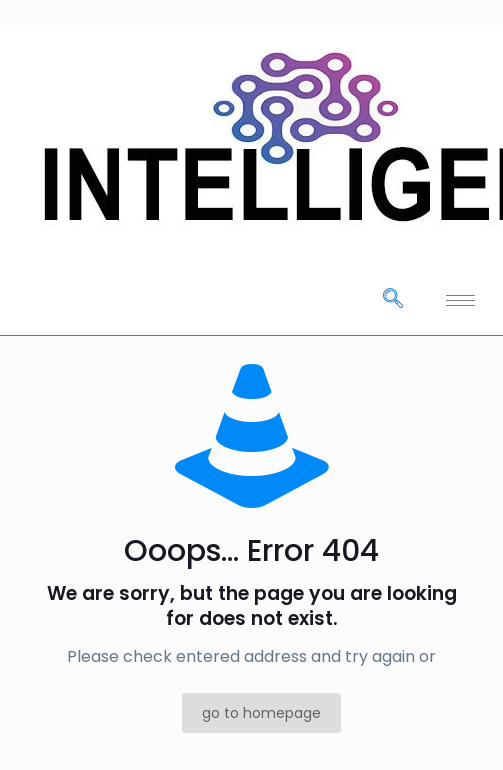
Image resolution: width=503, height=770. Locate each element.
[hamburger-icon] (460, 300)
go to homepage (261, 713)
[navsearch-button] (393, 300)
